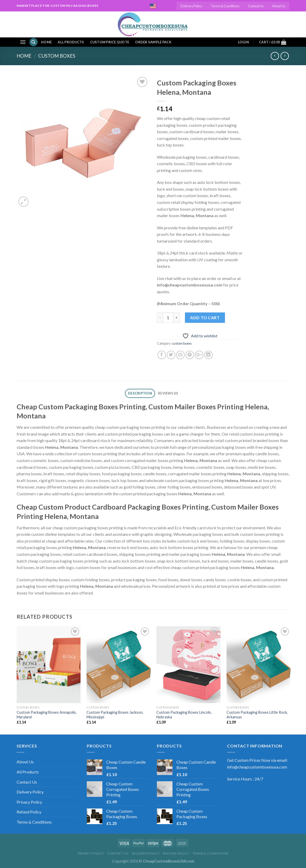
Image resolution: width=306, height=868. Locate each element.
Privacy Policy (29, 802)
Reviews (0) (168, 393)
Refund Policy (29, 812)
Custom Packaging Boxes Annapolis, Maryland (47, 715)
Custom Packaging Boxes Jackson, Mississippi (115, 715)
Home (46, 42)
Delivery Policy (191, 6)
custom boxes (57, 56)
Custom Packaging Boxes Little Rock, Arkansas (257, 715)
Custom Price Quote (110, 42)
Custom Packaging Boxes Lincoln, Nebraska (184, 715)
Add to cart (205, 318)
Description (140, 393)
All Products (71, 42)
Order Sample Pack (153, 42)
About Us (279, 6)
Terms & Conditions (225, 6)
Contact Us (256, 6)
